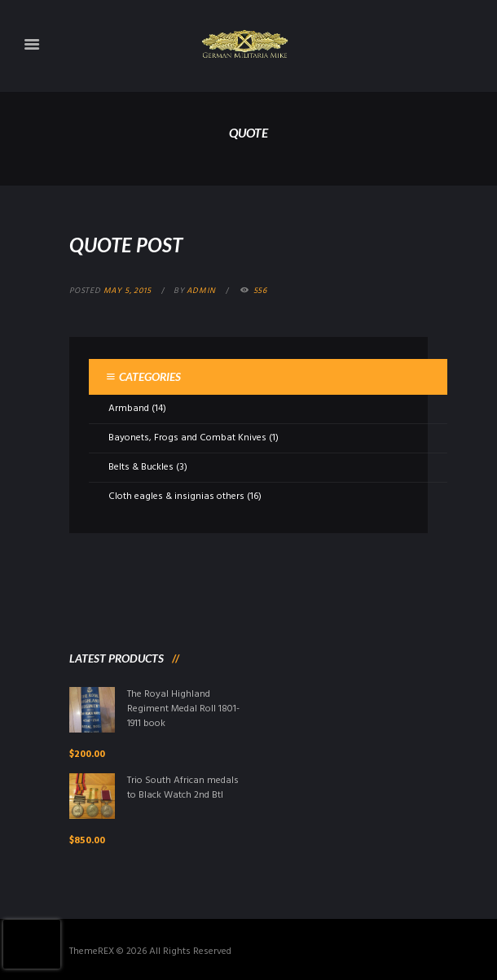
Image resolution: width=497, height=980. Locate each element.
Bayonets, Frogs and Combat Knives (187, 438)
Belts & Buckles (141, 467)
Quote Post (126, 245)
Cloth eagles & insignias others (176, 497)
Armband (129, 409)
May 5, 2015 (128, 291)
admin (201, 291)
